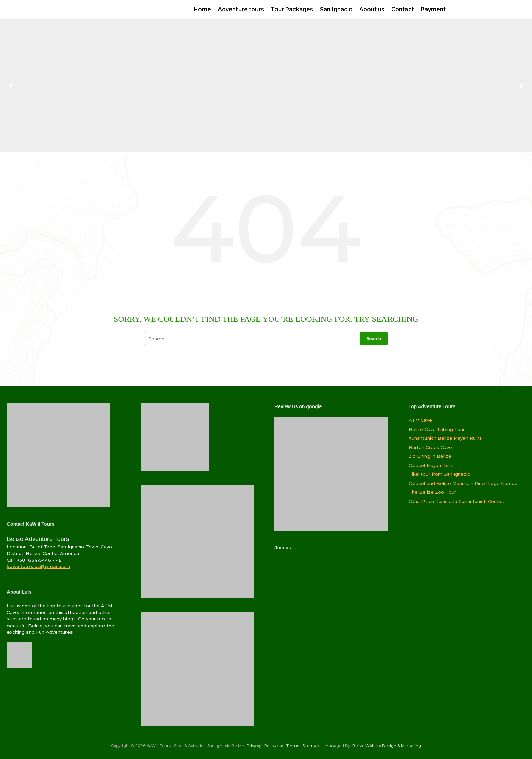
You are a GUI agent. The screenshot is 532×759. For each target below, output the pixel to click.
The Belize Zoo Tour (432, 492)
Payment (433, 9)
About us (372, 9)
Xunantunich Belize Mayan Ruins (445, 438)
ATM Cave (420, 420)
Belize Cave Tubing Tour (437, 429)
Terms (293, 746)
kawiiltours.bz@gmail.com (39, 566)
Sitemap (310, 746)
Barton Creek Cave (430, 447)
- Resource (272, 746)
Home (202, 9)
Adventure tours (241, 9)
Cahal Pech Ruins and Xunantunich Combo (457, 501)
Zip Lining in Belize (430, 456)
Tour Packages (292, 9)
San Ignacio (336, 9)
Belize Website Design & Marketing (387, 746)
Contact (403, 9)
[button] (11, 86)
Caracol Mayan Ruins (432, 465)
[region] (266, 86)
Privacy (254, 746)
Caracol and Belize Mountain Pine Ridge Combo (463, 483)
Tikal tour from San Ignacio (439, 474)
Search (374, 338)
